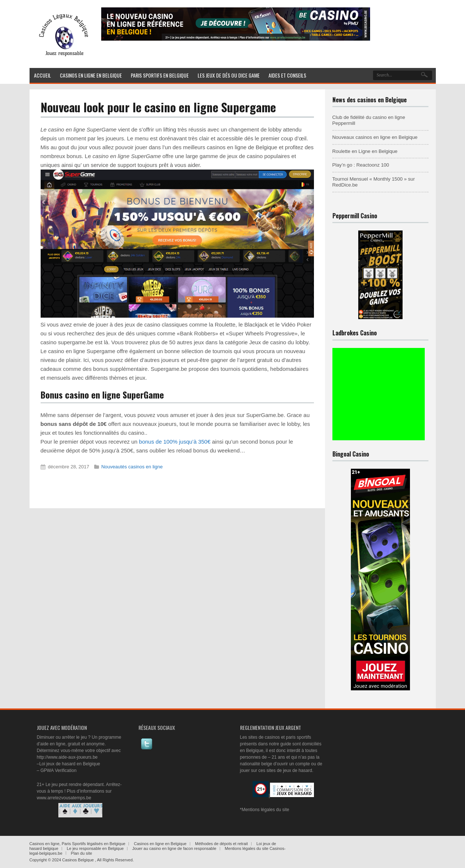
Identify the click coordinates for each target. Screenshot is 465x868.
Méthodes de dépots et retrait (221, 844)
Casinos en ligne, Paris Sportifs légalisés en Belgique (78, 844)
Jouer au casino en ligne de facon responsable (174, 848)
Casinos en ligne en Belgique (160, 844)
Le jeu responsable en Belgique (95, 848)
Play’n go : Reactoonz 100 (361, 165)
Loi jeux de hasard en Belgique (70, 764)
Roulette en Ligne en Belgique (365, 151)
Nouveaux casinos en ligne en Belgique (375, 137)
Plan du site (81, 853)
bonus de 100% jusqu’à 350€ (175, 442)
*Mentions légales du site (265, 810)
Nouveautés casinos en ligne (132, 467)
